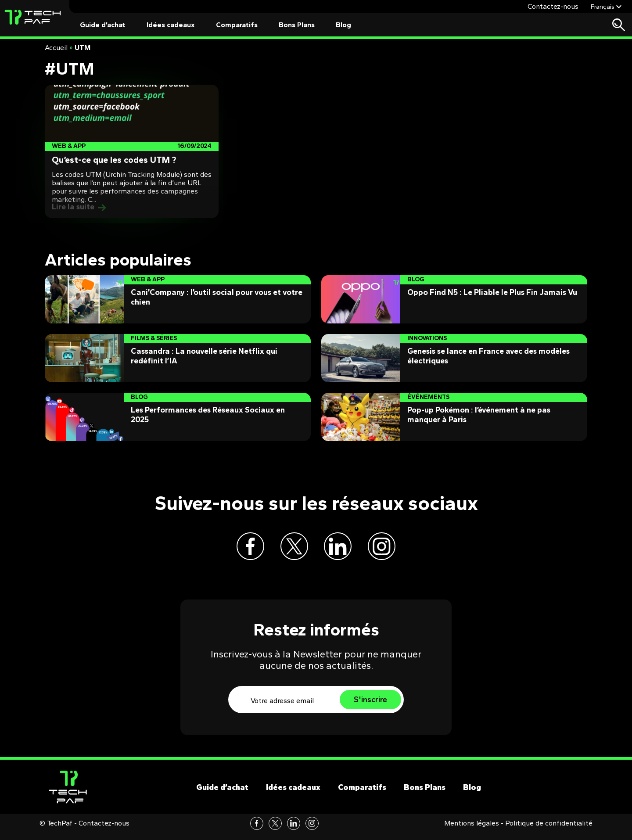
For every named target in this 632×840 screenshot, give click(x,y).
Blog (343, 25)
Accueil (56, 48)
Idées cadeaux (171, 25)
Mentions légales (472, 831)
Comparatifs (237, 25)
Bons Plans (297, 25)
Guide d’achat (103, 25)
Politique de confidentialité (549, 831)
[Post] (132, 151)
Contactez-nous (553, 6)
